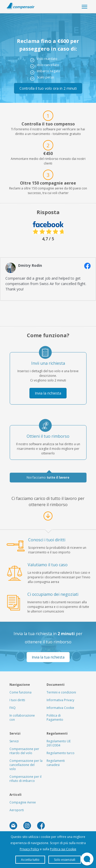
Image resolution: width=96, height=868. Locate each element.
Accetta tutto (30, 860)
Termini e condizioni (61, 692)
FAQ (13, 708)
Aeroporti (17, 810)
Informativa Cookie (60, 708)
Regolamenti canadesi (56, 763)
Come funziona (20, 692)
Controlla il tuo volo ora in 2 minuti (48, 88)
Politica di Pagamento (55, 718)
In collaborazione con (22, 718)
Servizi (14, 741)
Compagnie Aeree (23, 802)
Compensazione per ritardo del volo (24, 751)
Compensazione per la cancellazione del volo (26, 765)
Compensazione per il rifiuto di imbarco (25, 779)
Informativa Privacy (60, 700)
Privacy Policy (29, 849)
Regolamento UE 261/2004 (59, 743)
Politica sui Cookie (63, 849)
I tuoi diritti (17, 700)
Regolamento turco (61, 753)
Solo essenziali (65, 860)
